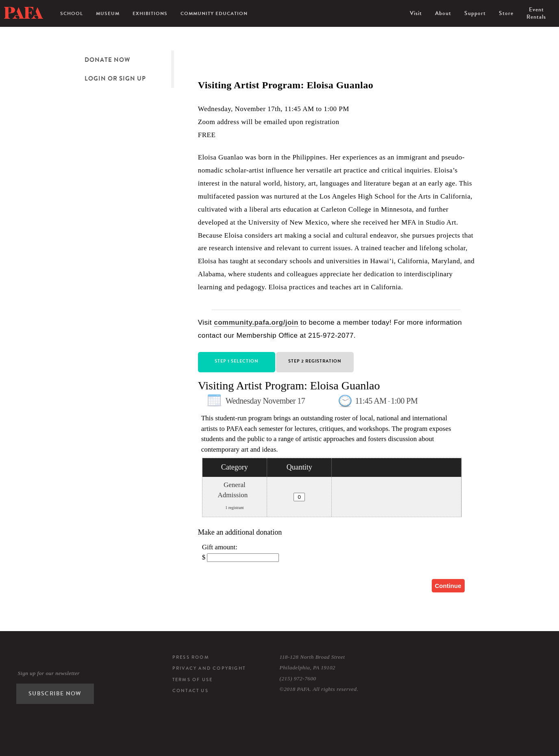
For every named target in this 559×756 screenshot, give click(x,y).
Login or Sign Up (115, 79)
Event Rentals (536, 13)
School (72, 13)
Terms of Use (192, 680)
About (443, 13)
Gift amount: (220, 547)
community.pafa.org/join (256, 322)
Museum (108, 13)
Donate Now (107, 60)
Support (475, 13)
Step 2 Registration (315, 361)
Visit (416, 13)
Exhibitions (150, 13)
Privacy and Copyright (209, 668)
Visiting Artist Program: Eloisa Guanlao (289, 386)
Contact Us (190, 690)
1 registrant (234, 508)
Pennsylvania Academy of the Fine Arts (24, 13)
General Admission (233, 490)
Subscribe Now (55, 694)
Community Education (214, 13)
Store (506, 13)
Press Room (191, 657)
